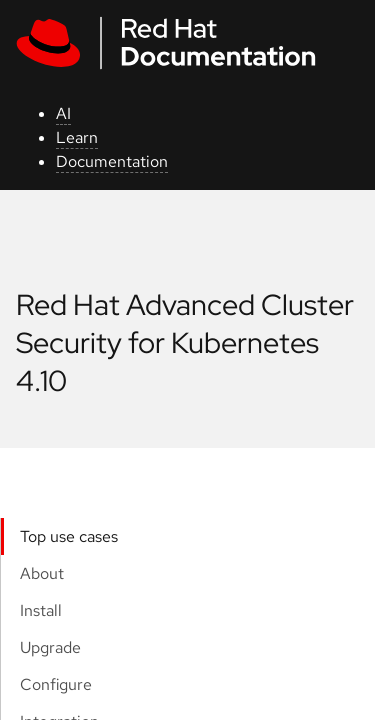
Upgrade (50, 647)
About (42, 573)
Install (41, 610)
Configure (56, 684)
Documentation (112, 161)
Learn (77, 137)
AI (63, 113)
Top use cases (69, 536)
